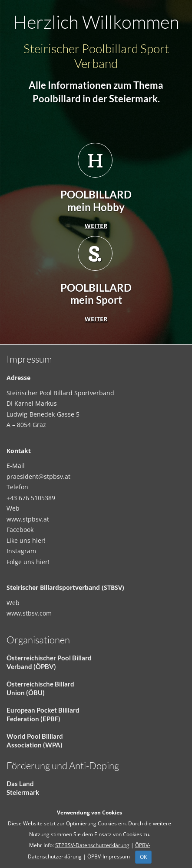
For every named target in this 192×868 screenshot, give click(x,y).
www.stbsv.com (29, 613)
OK (143, 857)
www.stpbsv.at (28, 519)
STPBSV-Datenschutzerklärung (92, 845)
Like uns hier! (26, 540)
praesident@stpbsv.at (38, 476)
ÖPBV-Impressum (109, 856)
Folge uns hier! (28, 562)
